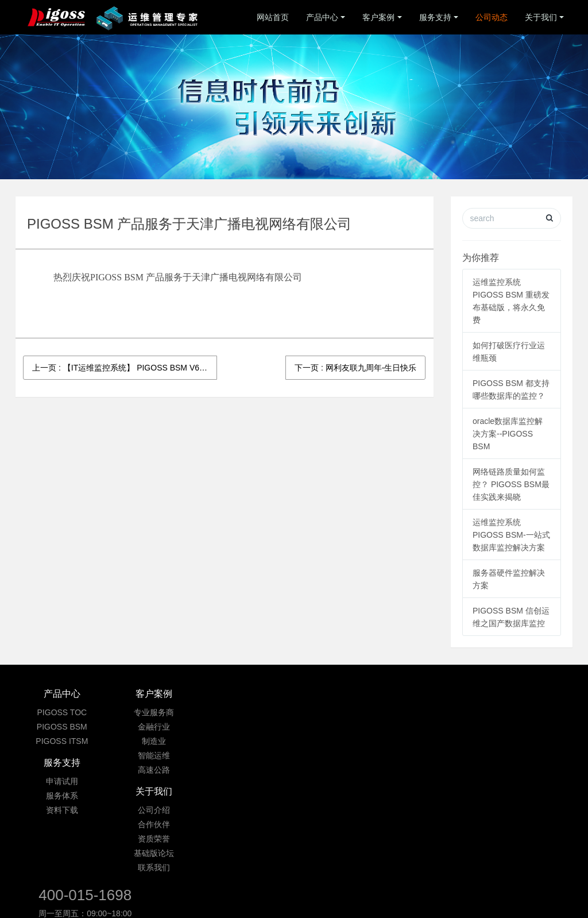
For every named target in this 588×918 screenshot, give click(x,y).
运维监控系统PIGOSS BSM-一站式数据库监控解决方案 (511, 535)
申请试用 (247, 712)
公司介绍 (341, 712)
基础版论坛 (341, 755)
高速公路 (154, 770)
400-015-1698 (457, 700)
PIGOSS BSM (62, 727)
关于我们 (541, 17)
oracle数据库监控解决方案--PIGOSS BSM (508, 434)
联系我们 (341, 770)
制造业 (154, 741)
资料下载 (247, 741)
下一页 (355, 368)
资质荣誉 (341, 741)
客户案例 (378, 17)
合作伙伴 (341, 727)
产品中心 (322, 17)
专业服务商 (154, 712)
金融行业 (154, 727)
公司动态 (492, 17)
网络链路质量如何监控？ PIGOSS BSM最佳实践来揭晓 (511, 484)
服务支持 (435, 17)
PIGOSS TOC (62, 712)
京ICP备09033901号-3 (296, 852)
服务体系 (247, 727)
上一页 (125, 368)
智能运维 (154, 755)
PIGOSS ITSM (62, 741)
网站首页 (273, 17)
